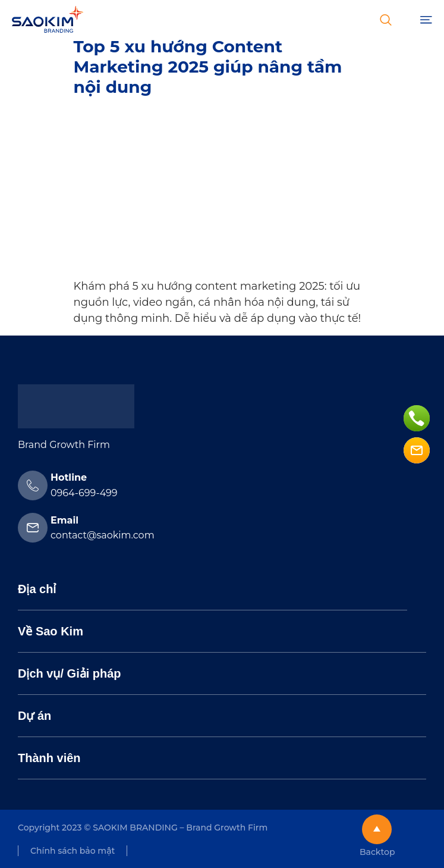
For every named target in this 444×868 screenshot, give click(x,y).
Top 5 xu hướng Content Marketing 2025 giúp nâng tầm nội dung (208, 66)
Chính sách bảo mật (73, 851)
